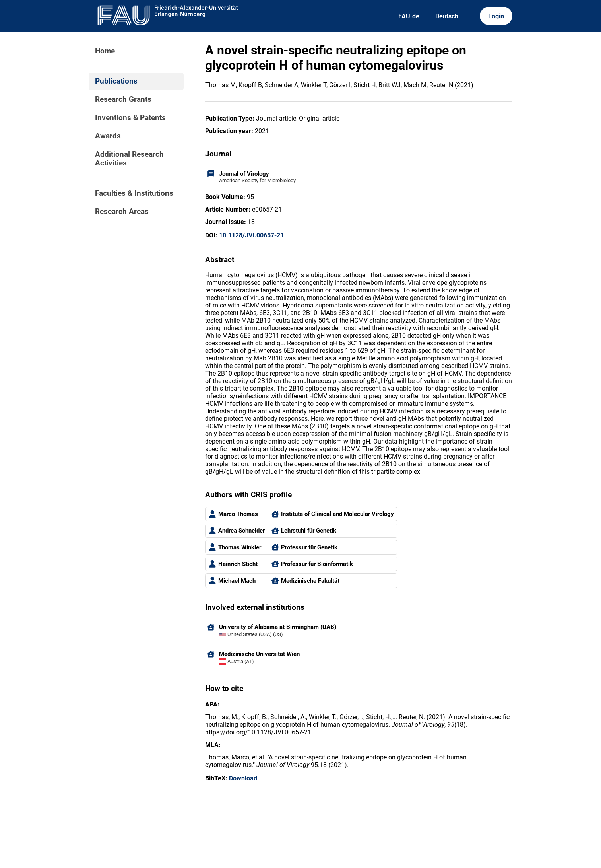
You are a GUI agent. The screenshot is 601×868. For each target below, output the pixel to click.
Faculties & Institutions (134, 193)
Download (243, 778)
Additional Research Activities (129, 159)
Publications (116, 81)
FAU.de (409, 16)
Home (105, 51)
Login (496, 16)
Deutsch (447, 16)
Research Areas (122, 212)
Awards (108, 136)
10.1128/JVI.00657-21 (251, 235)
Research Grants (123, 99)
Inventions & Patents (130, 118)
